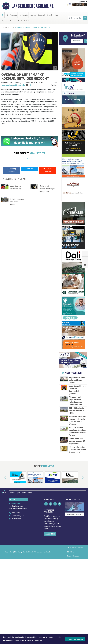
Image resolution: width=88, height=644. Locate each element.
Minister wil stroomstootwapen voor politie (47, 189)
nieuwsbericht (7, 85)
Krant (20, 21)
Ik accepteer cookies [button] (75, 639)
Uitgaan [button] (4, 21)
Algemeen (13, 15)
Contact (26, 21)
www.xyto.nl (16, 519)
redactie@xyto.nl (18, 516)
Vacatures (13, 21)
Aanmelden (50, 534)
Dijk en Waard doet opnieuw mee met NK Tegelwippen (77, 441)
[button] (3, 478)
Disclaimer (71, 552)
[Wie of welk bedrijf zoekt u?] (77, 41)
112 (7, 15)
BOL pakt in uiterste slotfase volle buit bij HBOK (77, 411)
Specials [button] (50, 15)
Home (5, 27)
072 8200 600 (17, 513)
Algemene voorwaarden (75, 548)
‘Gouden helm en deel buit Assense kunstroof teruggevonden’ (78, 450)
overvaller (22, 85)
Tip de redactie (47, 170)
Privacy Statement (73, 556)
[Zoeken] (85, 18)
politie (15, 85)
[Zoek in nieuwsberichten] (75, 18)
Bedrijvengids (23, 15)
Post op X (29, 169)
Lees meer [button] (38, 640)
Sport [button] (57, 15)
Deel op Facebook (12, 170)
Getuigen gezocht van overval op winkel (17, 202)
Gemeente (33, 15)
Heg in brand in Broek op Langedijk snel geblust (77, 380)
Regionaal (42, 15)
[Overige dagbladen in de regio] (74, 514)
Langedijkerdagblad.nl (32, 6)
